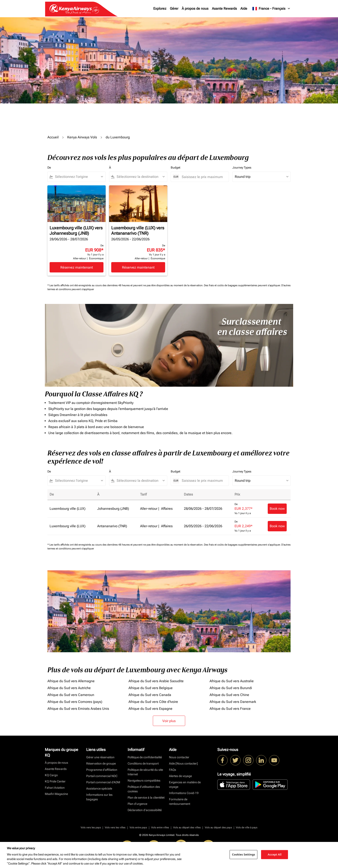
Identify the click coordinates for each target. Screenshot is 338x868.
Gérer (174, 9)
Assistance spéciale (99, 788)
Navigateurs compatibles (144, 780)
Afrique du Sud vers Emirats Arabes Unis (78, 709)
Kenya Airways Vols (82, 137)
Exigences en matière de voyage (185, 784)
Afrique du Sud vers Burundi (231, 688)
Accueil (53, 137)
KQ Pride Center (55, 781)
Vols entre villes (160, 827)
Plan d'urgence (137, 804)
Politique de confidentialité (145, 757)
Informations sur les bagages (99, 797)
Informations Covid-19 (184, 793)
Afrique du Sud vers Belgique (151, 688)
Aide (244, 9)
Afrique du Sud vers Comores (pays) (75, 702)
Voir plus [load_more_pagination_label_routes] (169, 721)
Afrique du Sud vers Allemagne (71, 681)
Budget (175, 167)
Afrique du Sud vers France (230, 709)
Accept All (275, 854)
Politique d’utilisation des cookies (144, 789)
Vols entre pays (138, 827)
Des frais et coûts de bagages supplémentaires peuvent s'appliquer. (243, 285)
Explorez (160, 9)
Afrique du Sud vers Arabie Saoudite (156, 681)
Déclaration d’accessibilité (145, 810)
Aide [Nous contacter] (183, 763)
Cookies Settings (243, 854)
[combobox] (78, 177)
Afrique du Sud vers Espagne (150, 709)
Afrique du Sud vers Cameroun (71, 695)
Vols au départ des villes (187, 827)
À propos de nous (195, 9)
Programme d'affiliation (102, 770)
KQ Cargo (51, 775)
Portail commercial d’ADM (103, 782)
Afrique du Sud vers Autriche (69, 688)
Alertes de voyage (180, 776)
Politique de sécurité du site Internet (145, 772)
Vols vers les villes (115, 827)
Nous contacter (179, 757)
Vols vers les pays (91, 827)
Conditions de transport (143, 763)
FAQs (173, 770)
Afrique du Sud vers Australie (232, 681)
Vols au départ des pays (218, 827)
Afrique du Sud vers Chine (229, 695)
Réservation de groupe (101, 763)
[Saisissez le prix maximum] (203, 177)
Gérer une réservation (100, 757)
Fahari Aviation (55, 788)
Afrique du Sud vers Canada (150, 695)
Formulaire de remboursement (180, 802)
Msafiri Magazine (56, 794)
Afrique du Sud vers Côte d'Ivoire (153, 702)
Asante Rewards (224, 9)
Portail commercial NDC (102, 776)
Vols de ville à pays (247, 827)
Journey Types (242, 167)
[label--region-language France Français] (271, 9)
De (49, 167)
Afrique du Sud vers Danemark (233, 702)
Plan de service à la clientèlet (146, 798)
